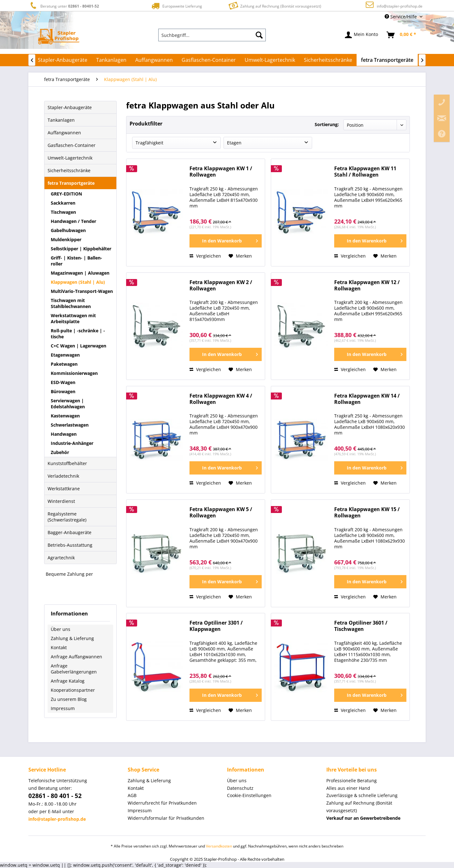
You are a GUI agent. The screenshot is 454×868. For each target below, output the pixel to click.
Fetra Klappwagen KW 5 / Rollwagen (221, 513)
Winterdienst (61, 501)
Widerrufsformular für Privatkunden (166, 818)
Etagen (234, 143)
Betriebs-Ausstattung (70, 545)
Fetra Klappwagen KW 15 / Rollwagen (367, 513)
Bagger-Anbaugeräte (70, 532)
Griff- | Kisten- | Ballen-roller (76, 261)
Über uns (61, 629)
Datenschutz (240, 788)
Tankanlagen (61, 120)
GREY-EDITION (66, 194)
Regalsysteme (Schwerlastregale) (67, 517)
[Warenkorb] (402, 35)
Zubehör (60, 452)
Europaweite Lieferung (176, 6)
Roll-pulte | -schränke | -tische (78, 334)
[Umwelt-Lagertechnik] (270, 60)
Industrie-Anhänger (72, 443)
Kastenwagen (65, 416)
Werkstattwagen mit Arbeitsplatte (73, 318)
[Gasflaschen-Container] (209, 60)
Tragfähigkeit (149, 143)
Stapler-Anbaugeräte (70, 107)
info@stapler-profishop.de (400, 6)
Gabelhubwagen (68, 230)
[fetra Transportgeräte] (387, 60)
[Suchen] (259, 35)
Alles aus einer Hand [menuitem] (348, 788)
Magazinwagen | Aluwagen (80, 273)
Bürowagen (63, 391)
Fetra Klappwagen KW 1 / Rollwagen (221, 172)
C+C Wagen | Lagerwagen (79, 346)
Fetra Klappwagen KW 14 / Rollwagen (367, 399)
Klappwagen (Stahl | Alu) (78, 282)
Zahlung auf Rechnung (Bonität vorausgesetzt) (274, 6)
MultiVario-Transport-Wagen (82, 291)
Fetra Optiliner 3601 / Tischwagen (361, 626)
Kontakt (59, 647)
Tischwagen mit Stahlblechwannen (71, 303)
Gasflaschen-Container (72, 145)
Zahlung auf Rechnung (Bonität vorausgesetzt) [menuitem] (359, 807)
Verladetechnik (63, 476)
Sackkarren (63, 203)
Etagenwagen (65, 355)
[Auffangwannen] (154, 60)
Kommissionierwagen (74, 373)
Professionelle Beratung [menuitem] (352, 781)
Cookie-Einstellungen (249, 795)
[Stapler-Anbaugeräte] (63, 60)
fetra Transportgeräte (71, 183)
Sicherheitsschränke (69, 170)
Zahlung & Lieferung (72, 638)
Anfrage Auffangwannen (76, 657)
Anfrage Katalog (68, 681)
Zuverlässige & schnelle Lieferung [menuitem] (362, 795)
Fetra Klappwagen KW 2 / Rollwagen (221, 285)
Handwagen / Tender (73, 221)
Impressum (63, 708)
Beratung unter (64, 6)
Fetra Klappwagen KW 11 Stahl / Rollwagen (365, 172)
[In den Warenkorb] (226, 241)
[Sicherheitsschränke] (328, 60)
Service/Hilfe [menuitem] (401, 17)
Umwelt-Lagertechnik (70, 158)
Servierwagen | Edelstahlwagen (68, 404)
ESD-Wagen (63, 382)
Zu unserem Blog (69, 699)
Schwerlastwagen (70, 425)
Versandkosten (219, 846)
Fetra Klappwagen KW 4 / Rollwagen (221, 399)
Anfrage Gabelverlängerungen (74, 669)
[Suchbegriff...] (212, 35)
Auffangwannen (64, 133)
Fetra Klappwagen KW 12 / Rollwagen (367, 285)
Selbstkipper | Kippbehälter (81, 249)
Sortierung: (327, 124)
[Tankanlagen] (111, 60)
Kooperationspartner (73, 690)
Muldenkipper (66, 239)
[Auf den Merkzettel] (240, 256)
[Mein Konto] (362, 35)
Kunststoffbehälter (67, 463)
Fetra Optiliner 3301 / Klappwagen (216, 626)
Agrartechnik (61, 558)
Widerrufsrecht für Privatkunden (162, 803)
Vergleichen (205, 256)
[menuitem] (212, 35)
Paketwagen (64, 364)
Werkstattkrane (64, 489)
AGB (132, 795)
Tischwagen (63, 212)
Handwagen (64, 434)
